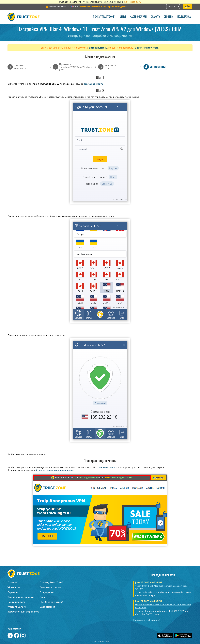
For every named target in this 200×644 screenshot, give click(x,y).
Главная (12, 582)
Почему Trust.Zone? (104, 17)
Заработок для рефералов (23, 612)
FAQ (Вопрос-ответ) (51, 602)
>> (103, 7)
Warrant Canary (17, 607)
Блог (43, 597)
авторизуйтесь (98, 48)
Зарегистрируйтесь (147, 48)
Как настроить (133, 2)
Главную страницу (108, 467)
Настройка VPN (138, 17)
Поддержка (184, 17)
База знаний (47, 607)
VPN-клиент (15, 587)
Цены (123, 17)
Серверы (169, 17)
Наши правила (17, 602)
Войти (187, 7)
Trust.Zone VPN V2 (93, 84)
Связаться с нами (50, 587)
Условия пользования (21, 597)
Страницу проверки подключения (55, 470)
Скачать (155, 17)
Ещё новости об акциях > (147, 620)
